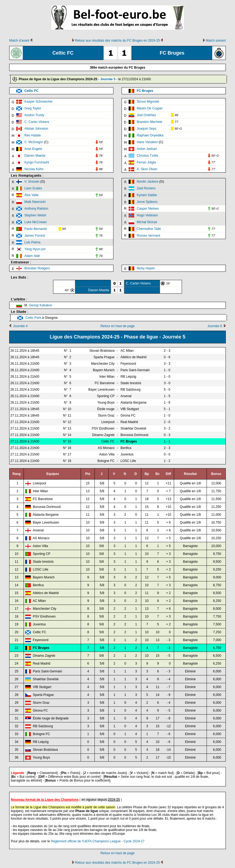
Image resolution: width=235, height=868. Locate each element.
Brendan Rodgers (37, 268)
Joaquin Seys (146, 129)
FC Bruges (145, 91)
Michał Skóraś (147, 222)
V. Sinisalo (32, 182)
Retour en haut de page (118, 326)
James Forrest (35, 236)
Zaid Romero (146, 188)
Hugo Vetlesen (147, 215)
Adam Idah (32, 256)
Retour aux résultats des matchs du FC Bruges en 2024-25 (118, 41)
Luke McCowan (36, 222)
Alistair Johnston (36, 129)
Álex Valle (31, 195)
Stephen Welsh (35, 215)
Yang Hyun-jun (35, 249)
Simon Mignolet (148, 102)
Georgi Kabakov (41, 305)
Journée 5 (108, 79)
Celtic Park (33, 318)
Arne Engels (33, 149)
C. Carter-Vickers (37, 122)
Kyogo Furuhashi (37, 162)
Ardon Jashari (147, 149)
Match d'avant (19, 41)
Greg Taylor (33, 108)
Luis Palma (32, 242)
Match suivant (216, 41)
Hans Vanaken (147, 142)
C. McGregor (34, 142)
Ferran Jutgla (146, 162)
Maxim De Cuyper (150, 108)
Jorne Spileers (147, 202)
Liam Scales (33, 188)
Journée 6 (215, 326)
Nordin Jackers (148, 182)
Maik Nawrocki (35, 202)
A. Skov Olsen (147, 169)
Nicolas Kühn (34, 169)
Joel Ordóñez (146, 115)
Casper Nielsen (148, 209)
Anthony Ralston (36, 209)
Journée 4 (20, 326)
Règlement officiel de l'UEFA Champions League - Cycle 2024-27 (97, 841)
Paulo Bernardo (36, 229)
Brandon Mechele (149, 122)
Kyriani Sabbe (147, 195)
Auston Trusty (34, 115)
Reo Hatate (33, 135)
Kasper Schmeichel (38, 102)
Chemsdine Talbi (149, 229)
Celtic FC (31, 91)
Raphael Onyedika (150, 135)
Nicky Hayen (146, 268)
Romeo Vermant (148, 236)
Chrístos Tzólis (147, 156)
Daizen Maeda (35, 156)
